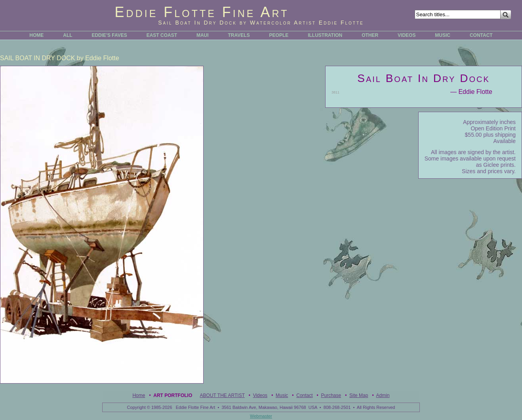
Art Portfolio (173, 395)
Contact (304, 395)
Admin (383, 395)
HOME (36, 35)
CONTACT (481, 35)
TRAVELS (239, 35)
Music (282, 395)
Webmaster (261, 416)
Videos (260, 395)
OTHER (370, 35)
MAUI (203, 35)
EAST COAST (162, 35)
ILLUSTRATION (325, 35)
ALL (68, 35)
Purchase (331, 395)
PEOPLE (279, 35)
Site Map (359, 395)
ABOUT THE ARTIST (222, 395)
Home (139, 395)
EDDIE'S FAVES (109, 35)
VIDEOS (407, 35)
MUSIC (443, 35)
